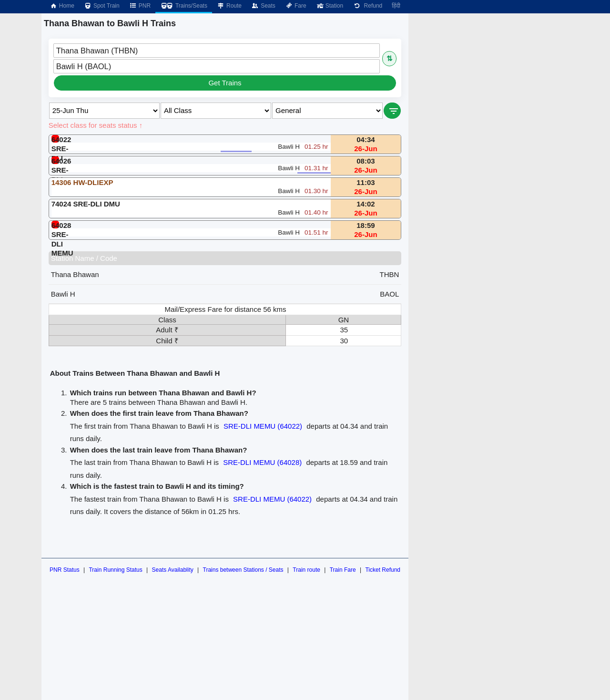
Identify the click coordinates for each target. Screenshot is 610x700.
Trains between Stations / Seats (243, 570)
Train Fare (343, 570)
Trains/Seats (184, 6)
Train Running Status (115, 570)
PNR (140, 6)
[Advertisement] (501, 80)
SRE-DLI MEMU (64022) (263, 426)
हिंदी (396, 6)
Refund (367, 6)
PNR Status (65, 570)
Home (62, 6)
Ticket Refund (383, 570)
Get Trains (225, 83)
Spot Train (102, 6)
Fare (296, 6)
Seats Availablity (173, 570)
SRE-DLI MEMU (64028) (262, 462)
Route (229, 6)
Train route (306, 570)
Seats (263, 6)
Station (330, 6)
